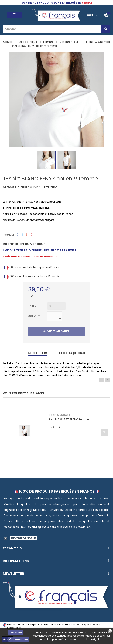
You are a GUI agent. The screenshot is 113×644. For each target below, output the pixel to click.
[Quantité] (53, 316)
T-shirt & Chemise (29, 187)
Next (108, 380)
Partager (18, 235)
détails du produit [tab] (70, 353)
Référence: (51, 187)
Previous (101, 380)
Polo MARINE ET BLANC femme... (69, 420)
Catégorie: (10, 187)
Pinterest (32, 235)
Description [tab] (38, 353)
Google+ (27, 235)
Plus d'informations (15, 639)
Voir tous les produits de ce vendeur (30, 257)
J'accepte (15, 633)
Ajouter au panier (57, 331)
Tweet (22, 235)
